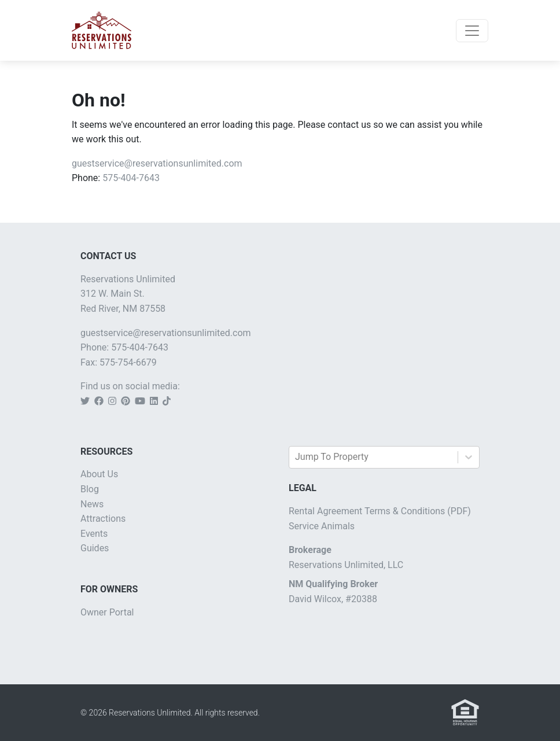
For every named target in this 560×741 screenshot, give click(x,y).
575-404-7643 (131, 178)
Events (94, 534)
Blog (90, 489)
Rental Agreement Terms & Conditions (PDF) (380, 511)
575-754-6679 (128, 362)
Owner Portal (107, 612)
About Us (99, 474)
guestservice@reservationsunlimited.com (157, 163)
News (92, 504)
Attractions (103, 519)
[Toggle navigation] (472, 31)
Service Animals (322, 526)
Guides (95, 548)
